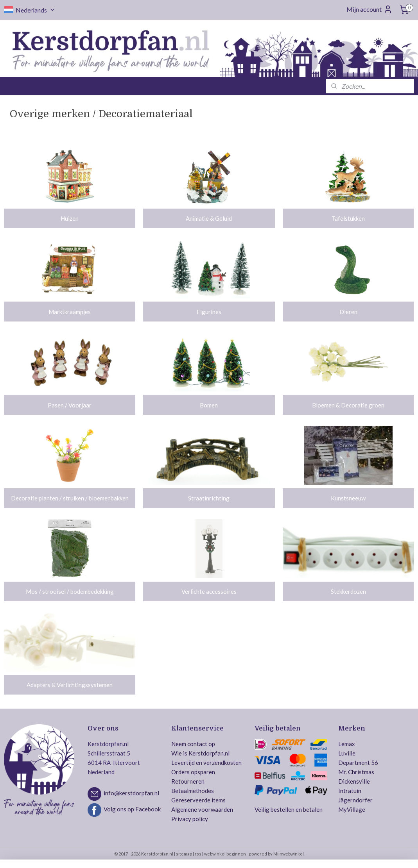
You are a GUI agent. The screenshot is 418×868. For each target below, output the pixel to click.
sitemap (184, 854)
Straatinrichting (209, 498)
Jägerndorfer (355, 800)
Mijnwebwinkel (289, 854)
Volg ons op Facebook (132, 809)
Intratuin (350, 791)
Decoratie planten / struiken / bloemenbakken (70, 498)
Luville (347, 753)
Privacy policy (190, 819)
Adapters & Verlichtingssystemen (70, 685)
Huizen (70, 218)
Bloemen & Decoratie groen (348, 405)
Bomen (209, 405)
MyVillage (352, 809)
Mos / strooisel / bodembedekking (70, 591)
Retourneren (188, 781)
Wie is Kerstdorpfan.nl (200, 753)
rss (198, 854)
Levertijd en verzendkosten (206, 763)
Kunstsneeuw (348, 498)
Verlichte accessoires (209, 591)
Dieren (348, 312)
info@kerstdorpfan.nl (131, 793)
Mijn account (370, 9)
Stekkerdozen (348, 591)
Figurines (209, 312)
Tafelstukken (348, 218)
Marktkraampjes (70, 312)
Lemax (347, 744)
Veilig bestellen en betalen (289, 809)
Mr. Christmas (356, 772)
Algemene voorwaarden (202, 809)
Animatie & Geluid (209, 218)
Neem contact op (193, 744)
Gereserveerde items (198, 800)
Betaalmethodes (193, 791)
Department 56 (358, 763)
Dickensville (354, 781)
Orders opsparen (193, 772)
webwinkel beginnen (225, 854)
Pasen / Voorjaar (70, 405)
